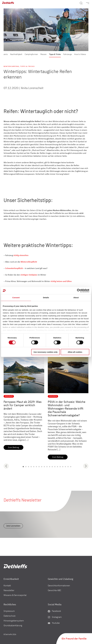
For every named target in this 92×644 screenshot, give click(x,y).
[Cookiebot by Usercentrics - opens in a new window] (79, 291)
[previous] (6, 466)
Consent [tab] (16, 298)
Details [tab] (46, 298)
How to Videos (80, 54)
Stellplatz (33, 275)
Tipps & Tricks (55, 54)
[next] (86, 466)
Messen (43, 54)
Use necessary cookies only (46, 352)
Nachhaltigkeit (16, 54)
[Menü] (86, 3)
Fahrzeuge (67, 54)
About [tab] (76, 298)
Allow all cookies (75, 352)
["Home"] (15, 566)
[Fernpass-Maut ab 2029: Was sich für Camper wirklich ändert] (24, 370)
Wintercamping (11, 66)
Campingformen (31, 54)
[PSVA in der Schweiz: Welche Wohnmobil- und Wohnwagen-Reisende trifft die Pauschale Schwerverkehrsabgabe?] (68, 370)
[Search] (81, 3)
